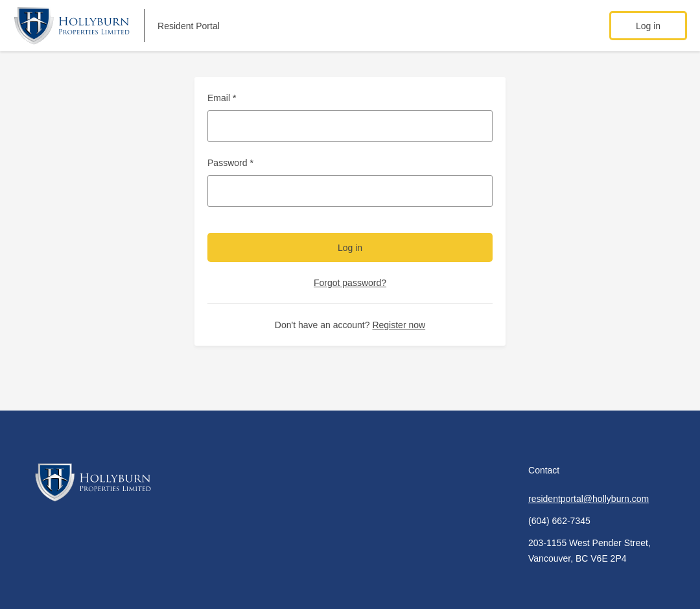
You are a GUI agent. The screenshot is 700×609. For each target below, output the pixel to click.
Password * (230, 163)
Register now (399, 325)
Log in (648, 26)
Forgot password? (350, 283)
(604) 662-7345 (559, 521)
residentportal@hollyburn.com (589, 499)
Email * (222, 98)
